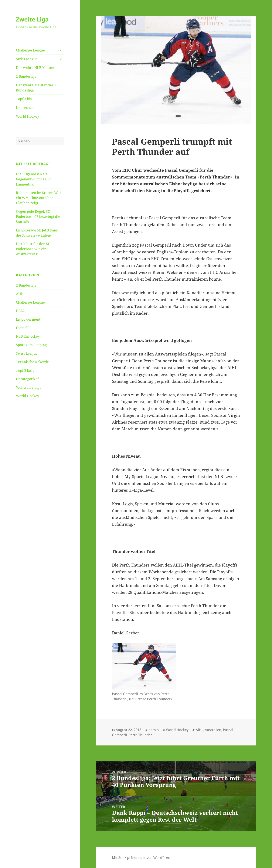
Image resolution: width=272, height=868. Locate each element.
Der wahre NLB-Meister (35, 68)
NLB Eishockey (28, 336)
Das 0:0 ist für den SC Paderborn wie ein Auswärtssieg (33, 249)
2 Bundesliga (26, 76)
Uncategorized (28, 379)
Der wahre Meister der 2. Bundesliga (37, 88)
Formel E (23, 328)
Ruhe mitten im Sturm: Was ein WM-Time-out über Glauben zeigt (38, 198)
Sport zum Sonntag (31, 345)
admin (154, 730)
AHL (20, 294)
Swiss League (27, 59)
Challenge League (30, 50)
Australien (213, 730)
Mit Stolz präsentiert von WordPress (142, 858)
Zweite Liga (32, 19)
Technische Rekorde (32, 362)
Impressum (25, 108)
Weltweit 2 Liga (29, 387)
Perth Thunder (140, 735)
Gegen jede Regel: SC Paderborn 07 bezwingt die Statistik (38, 217)
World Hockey (28, 116)
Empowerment (28, 319)
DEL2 (20, 311)
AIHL (199, 730)
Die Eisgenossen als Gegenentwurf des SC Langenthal (33, 179)
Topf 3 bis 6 (25, 99)
